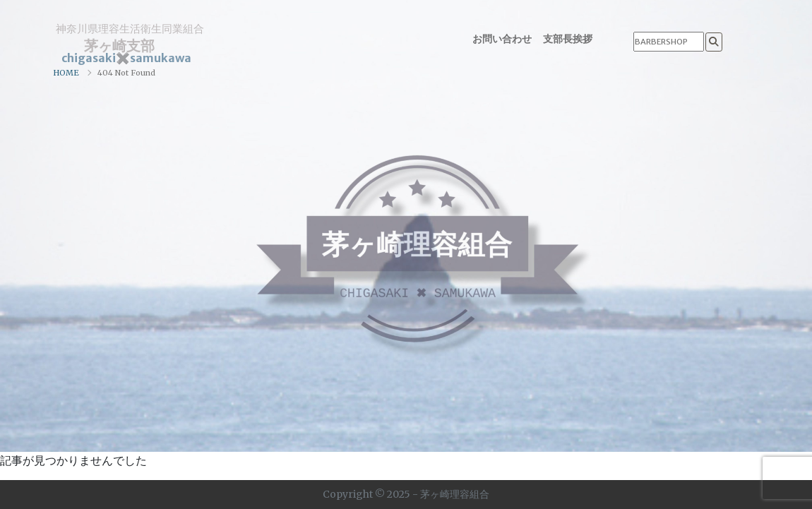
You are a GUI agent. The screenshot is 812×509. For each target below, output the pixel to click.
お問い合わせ (502, 39)
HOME (66, 73)
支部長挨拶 (568, 39)
